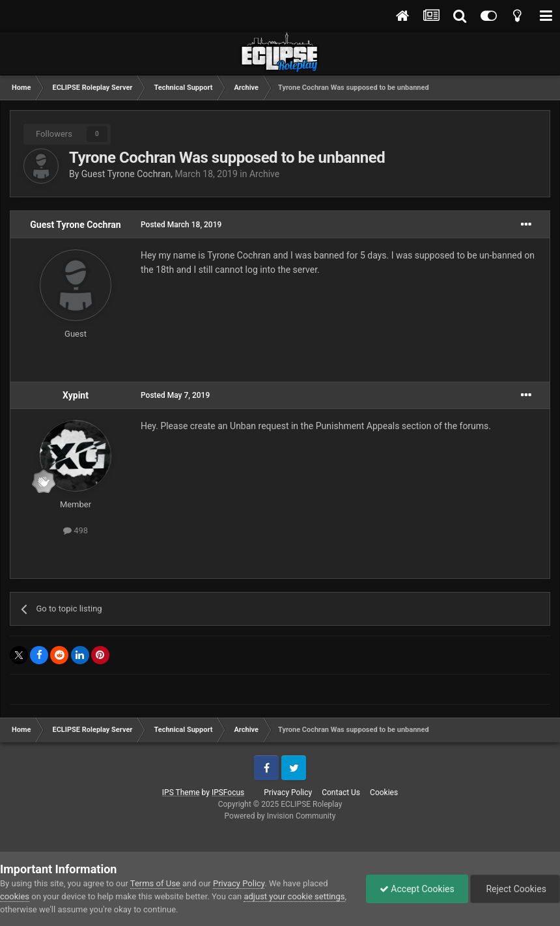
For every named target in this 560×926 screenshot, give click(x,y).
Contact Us (341, 793)
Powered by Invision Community (280, 816)
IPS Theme (181, 793)
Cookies (384, 793)
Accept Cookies (417, 889)
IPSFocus (228, 793)
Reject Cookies (515, 889)
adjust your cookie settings (294, 896)
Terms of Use (155, 883)
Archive (264, 174)
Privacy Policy (288, 793)
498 (76, 530)
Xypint (76, 395)
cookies (15, 896)
